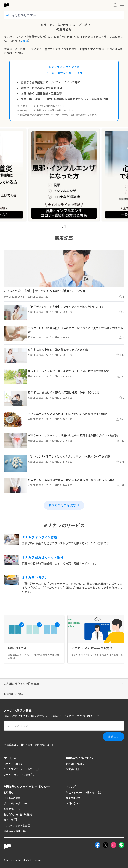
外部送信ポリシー (13, 809)
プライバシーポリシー (16, 803)
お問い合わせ (73, 803)
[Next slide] (71, 226)
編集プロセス (73, 798)
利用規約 (8, 792)
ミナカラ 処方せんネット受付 (21, 769)
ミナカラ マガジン (13, 764)
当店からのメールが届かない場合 (84, 792)
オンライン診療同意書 (17, 825)
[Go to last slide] (57, 226)
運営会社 (73, 769)
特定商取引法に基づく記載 (18, 814)
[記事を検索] (64, 15)
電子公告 (10, 820)
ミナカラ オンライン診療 (19, 775)
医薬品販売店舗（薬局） (17, 831)
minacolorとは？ (75, 764)
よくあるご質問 (12, 798)
